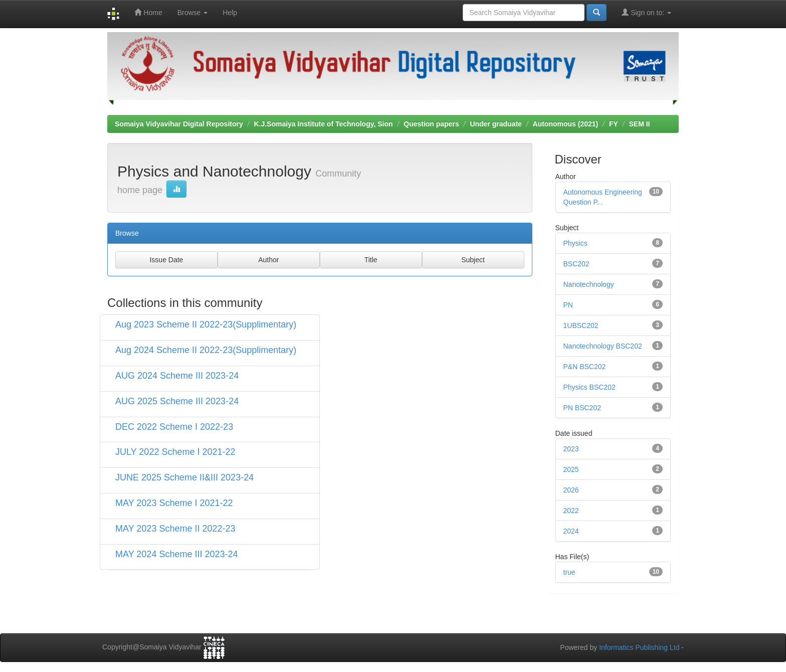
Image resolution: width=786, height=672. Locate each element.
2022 (571, 511)
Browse (193, 13)
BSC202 (576, 264)
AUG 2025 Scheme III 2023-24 (177, 401)
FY (614, 124)
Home (148, 12)
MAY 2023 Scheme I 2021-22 (174, 503)
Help (230, 13)
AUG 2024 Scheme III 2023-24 (177, 376)
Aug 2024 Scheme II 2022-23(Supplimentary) (206, 350)
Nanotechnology (589, 284)
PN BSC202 (582, 408)
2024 (571, 531)
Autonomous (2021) (566, 124)
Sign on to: (646, 12)
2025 (571, 469)
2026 (571, 490)
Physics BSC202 (589, 387)
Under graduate (496, 124)
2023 (571, 449)
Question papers (431, 124)
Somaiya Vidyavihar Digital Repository (179, 124)
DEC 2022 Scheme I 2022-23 (174, 427)
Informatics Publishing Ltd (639, 647)
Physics (575, 243)
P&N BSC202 (585, 367)
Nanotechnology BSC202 (603, 346)
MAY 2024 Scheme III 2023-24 (177, 554)
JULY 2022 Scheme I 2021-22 (175, 452)
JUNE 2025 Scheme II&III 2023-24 (184, 477)
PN (568, 305)
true (569, 572)
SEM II (639, 124)
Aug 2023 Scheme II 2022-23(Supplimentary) (206, 324)
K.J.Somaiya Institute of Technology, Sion (323, 124)
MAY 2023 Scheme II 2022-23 (175, 529)
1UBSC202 (581, 325)
